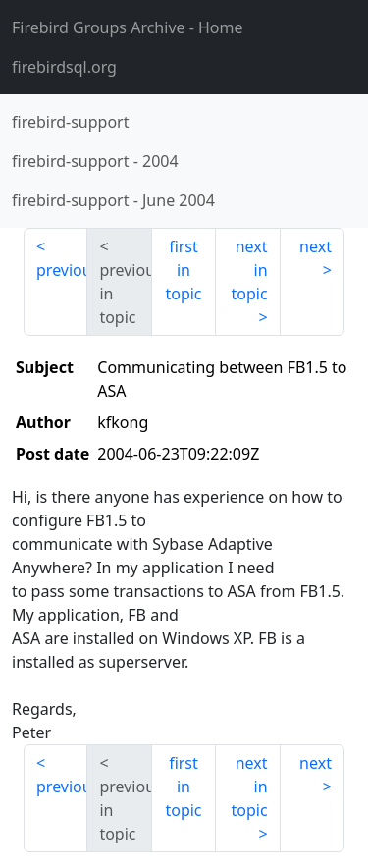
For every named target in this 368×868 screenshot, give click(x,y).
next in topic (249, 270)
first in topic (183, 270)
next (315, 246)
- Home (128, 27)
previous (62, 270)
